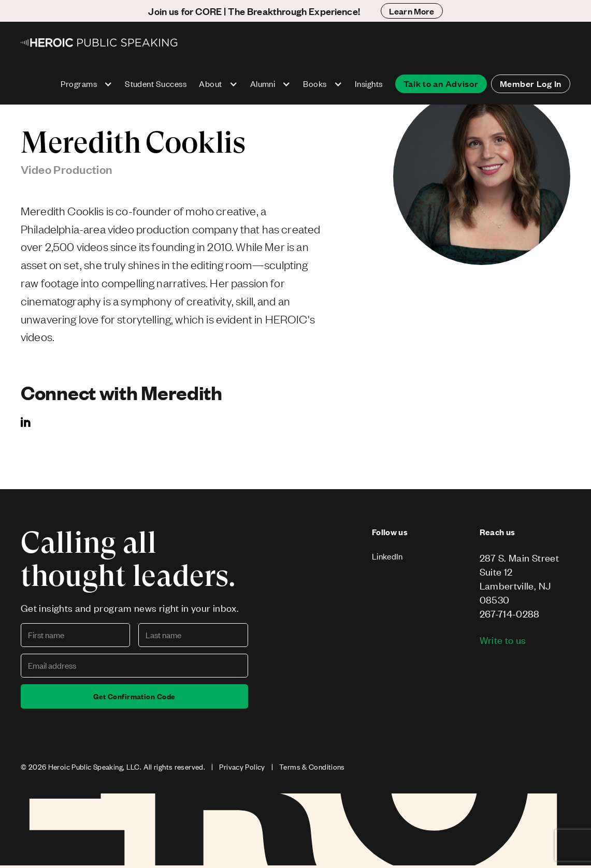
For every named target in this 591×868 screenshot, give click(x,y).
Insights (369, 84)
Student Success (156, 84)
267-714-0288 (510, 614)
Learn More (412, 11)
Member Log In (531, 83)
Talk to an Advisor (441, 83)
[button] (87, 84)
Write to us (503, 640)
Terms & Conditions (312, 767)
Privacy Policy (242, 767)
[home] (100, 42)
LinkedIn (387, 556)
